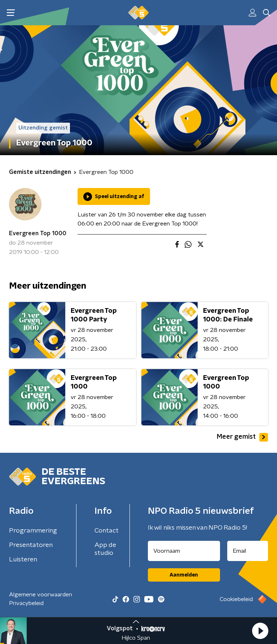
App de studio (105, 549)
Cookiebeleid (236, 599)
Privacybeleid (26, 603)
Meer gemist (242, 437)
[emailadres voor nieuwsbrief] (248, 551)
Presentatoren (31, 545)
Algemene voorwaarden (41, 595)
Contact (107, 531)
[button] (260, 631)
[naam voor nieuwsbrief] (184, 551)
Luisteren (23, 560)
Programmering (33, 531)
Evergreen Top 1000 (38, 233)
